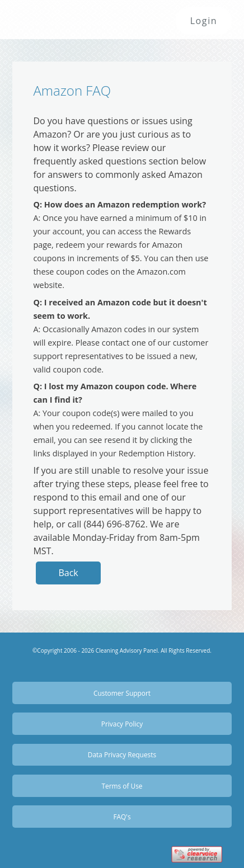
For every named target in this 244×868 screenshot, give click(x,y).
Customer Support (122, 693)
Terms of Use (122, 786)
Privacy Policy (122, 724)
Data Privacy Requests (122, 754)
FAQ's (122, 817)
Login (204, 21)
